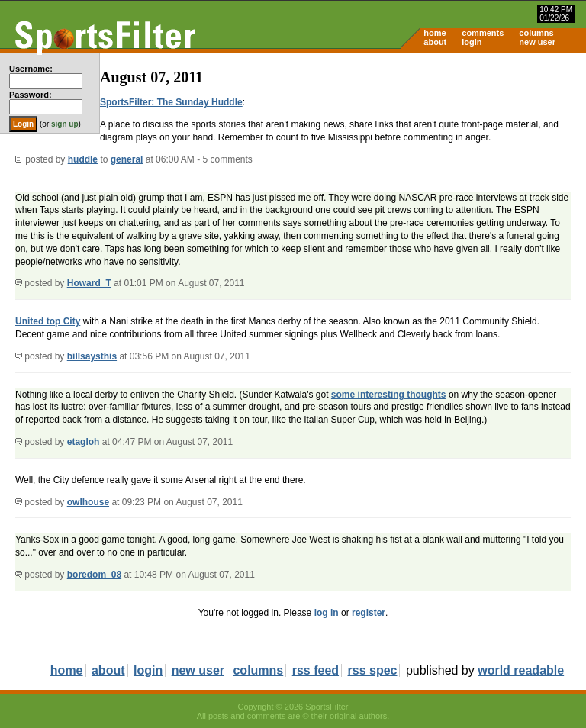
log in (327, 613)
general (127, 159)
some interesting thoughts (389, 395)
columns (536, 33)
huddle (83, 159)
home (435, 33)
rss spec (373, 670)
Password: (31, 95)
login (472, 42)
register (369, 613)
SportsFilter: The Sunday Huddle (171, 102)
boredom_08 (94, 575)
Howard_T (89, 283)
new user (537, 42)
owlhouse (88, 502)
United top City (48, 321)
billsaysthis (92, 356)
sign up (65, 124)
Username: (31, 69)
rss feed (316, 670)
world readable (521, 670)
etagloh (84, 442)
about (435, 42)
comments (483, 33)
